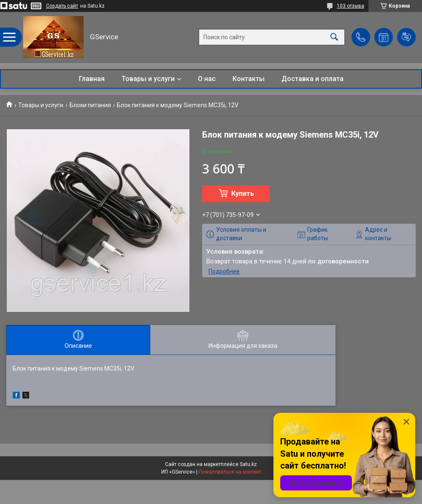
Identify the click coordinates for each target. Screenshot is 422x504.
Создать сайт (62, 6)
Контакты (249, 79)
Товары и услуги (148, 79)
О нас (207, 79)
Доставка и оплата (312, 79)
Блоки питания (90, 105)
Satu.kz (248, 464)
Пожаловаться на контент (230, 472)
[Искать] (334, 37)
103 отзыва (350, 6)
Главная (92, 79)
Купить (243, 194)
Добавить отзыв (406, 37)
